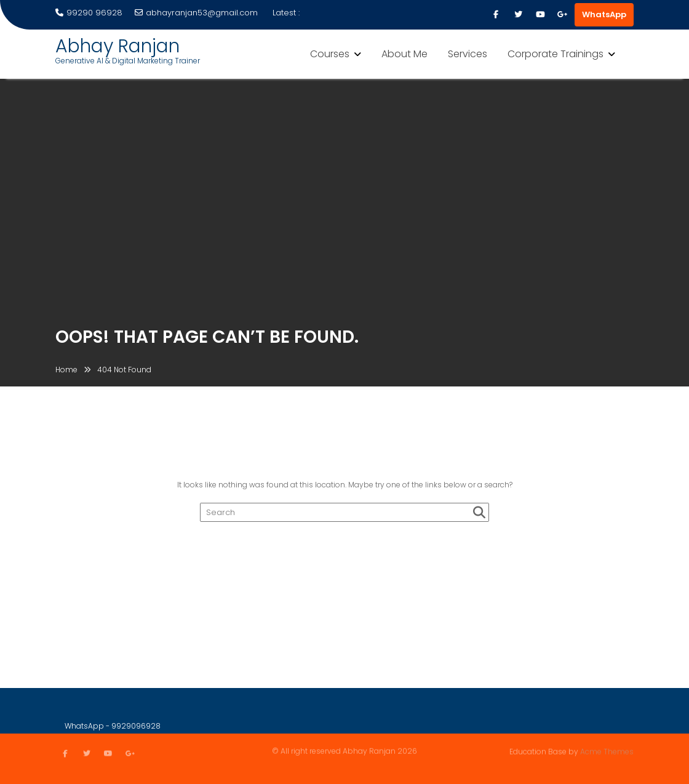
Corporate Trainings (556, 54)
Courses (330, 54)
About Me (404, 54)
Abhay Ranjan (117, 46)
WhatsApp (604, 14)
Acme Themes (607, 751)
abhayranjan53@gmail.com (196, 13)
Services (468, 54)
